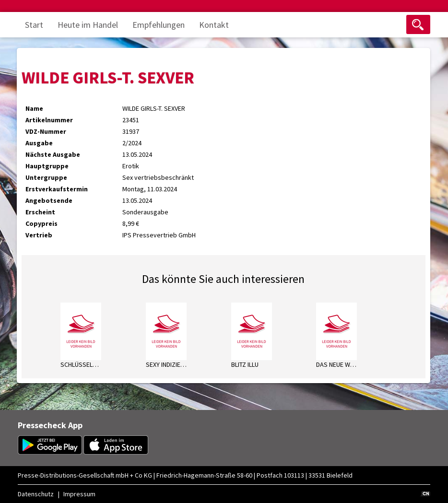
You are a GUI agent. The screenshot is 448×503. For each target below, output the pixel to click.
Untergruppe (46, 177)
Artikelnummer (49, 120)
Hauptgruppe (47, 166)
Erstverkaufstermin (57, 189)
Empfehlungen (159, 25)
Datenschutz (36, 494)
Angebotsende (49, 200)
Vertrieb (39, 235)
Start (34, 25)
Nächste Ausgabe (53, 154)
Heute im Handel (88, 25)
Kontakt (214, 25)
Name (34, 108)
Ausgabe (39, 143)
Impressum (79, 494)
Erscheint (40, 212)
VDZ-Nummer (46, 131)
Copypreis (41, 223)
